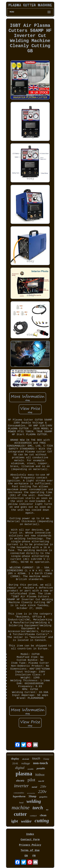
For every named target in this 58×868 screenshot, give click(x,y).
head (21, 803)
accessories (31, 793)
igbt (15, 821)
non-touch (40, 763)
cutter (20, 814)
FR (34, 856)
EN (26, 856)
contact (33, 816)
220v (42, 791)
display (15, 759)
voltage (26, 763)
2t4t (15, 764)
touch (36, 758)
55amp (46, 759)
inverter (21, 786)
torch (38, 808)
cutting (42, 821)
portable (41, 768)
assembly (31, 769)
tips (47, 810)
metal (34, 787)
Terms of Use (30, 850)
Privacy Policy (30, 845)
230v (43, 786)
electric (20, 781)
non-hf (41, 781)
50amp (32, 796)
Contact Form (30, 840)
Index (30, 834)
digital (20, 768)
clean (43, 815)
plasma (24, 774)
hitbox (40, 775)
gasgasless (43, 797)
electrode (26, 759)
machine (20, 808)
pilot (31, 780)
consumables (19, 793)
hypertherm (19, 796)
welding (34, 801)
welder (26, 821)
